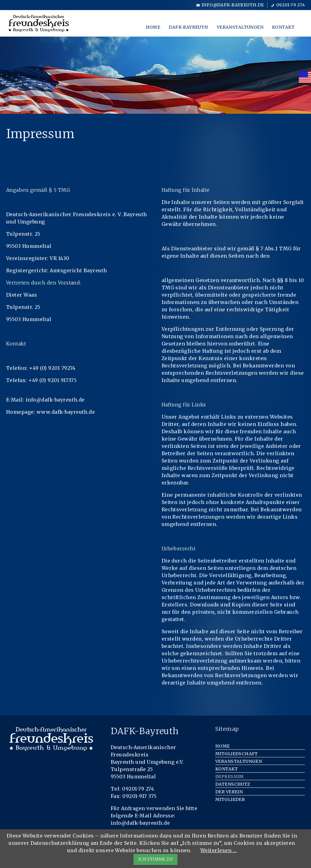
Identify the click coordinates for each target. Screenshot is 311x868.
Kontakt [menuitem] (283, 27)
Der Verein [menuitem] (229, 792)
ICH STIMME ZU (155, 859)
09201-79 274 (291, 5)
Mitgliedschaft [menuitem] (237, 754)
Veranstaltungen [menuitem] (240, 27)
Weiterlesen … (218, 850)
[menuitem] (305, 77)
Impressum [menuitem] (230, 777)
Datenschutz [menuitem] (233, 784)
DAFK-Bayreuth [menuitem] (188, 27)
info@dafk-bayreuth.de (233, 5)
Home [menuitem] (153, 27)
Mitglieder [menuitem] (230, 799)
